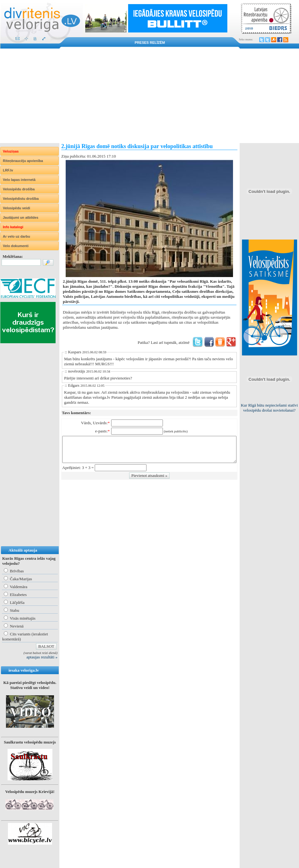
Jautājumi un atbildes (21, 217)
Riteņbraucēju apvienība (23, 161)
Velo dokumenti (16, 246)
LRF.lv (8, 170)
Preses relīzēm (150, 43)
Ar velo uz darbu (16, 236)
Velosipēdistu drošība (21, 199)
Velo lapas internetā (19, 180)
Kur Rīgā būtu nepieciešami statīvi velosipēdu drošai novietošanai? (269, 408)
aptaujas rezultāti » (42, 657)
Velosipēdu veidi (16, 208)
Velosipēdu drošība (19, 189)
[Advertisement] (149, 96)
